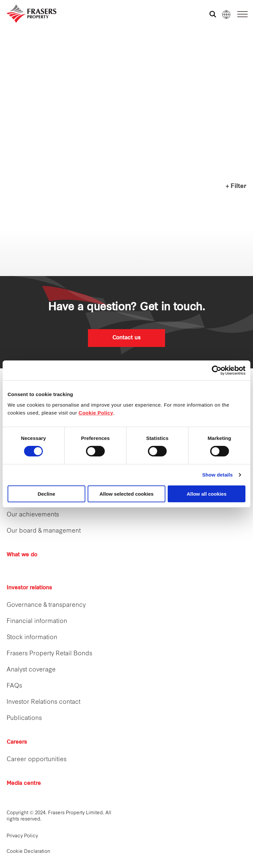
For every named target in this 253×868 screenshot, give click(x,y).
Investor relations (29, 588)
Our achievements (33, 515)
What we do (22, 555)
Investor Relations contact (43, 702)
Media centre (24, 784)
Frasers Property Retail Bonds (49, 654)
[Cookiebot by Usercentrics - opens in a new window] (217, 370)
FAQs (14, 686)
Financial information (37, 621)
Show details (218, 475)
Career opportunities (37, 760)
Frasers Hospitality (9, 54)
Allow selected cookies (126, 494)
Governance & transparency (46, 605)
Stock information (32, 638)
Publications (24, 718)
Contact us (126, 338)
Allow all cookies (207, 494)
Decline (46, 494)
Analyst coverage (31, 670)
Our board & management (44, 531)
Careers (17, 742)
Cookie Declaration (28, 852)
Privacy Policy (22, 836)
